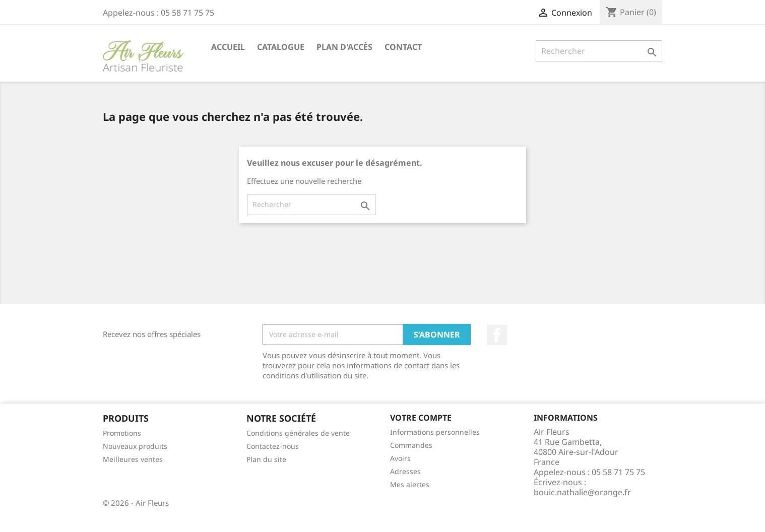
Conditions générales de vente (298, 433)
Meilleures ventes (133, 459)
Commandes (411, 445)
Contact (403, 47)
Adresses (405, 471)
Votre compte (421, 418)
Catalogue (281, 47)
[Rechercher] (599, 51)
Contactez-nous (273, 446)
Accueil (228, 47)
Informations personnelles (435, 432)
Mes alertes (410, 484)
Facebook (497, 335)
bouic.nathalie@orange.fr (582, 492)
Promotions (122, 433)
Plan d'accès (344, 47)
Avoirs (400, 458)
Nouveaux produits (135, 446)
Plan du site (266, 459)
